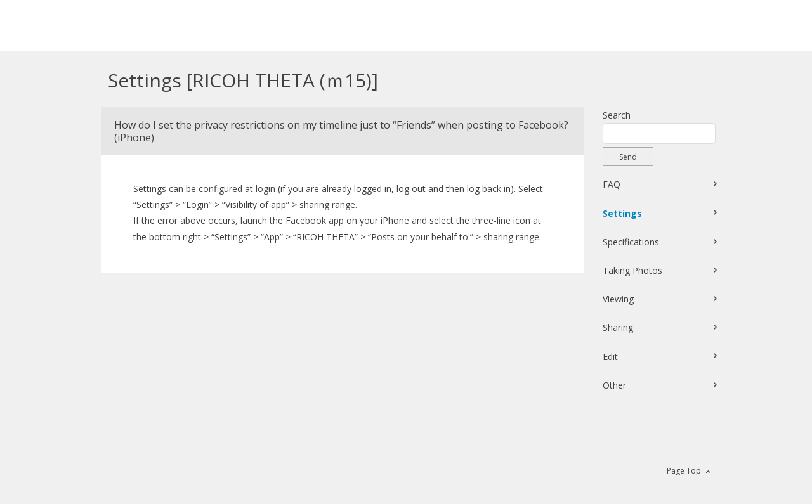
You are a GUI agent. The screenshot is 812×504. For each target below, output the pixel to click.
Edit (610, 357)
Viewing (618, 299)
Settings (622, 213)
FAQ (612, 184)
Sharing (618, 327)
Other (614, 385)
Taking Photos (632, 270)
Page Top (684, 471)
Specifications (631, 242)
